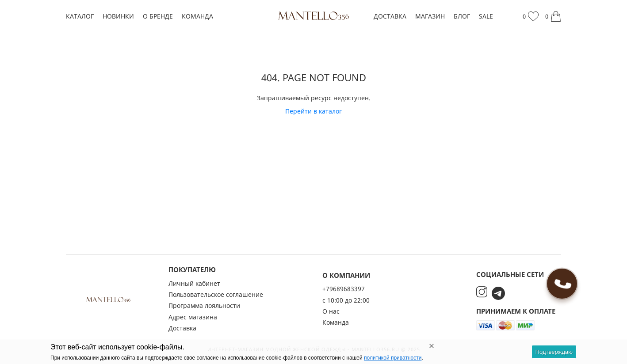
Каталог (80, 16)
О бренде (158, 16)
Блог (462, 16)
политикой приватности (393, 358)
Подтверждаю (554, 352)
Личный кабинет (194, 283)
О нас (331, 311)
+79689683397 (344, 289)
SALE (486, 16)
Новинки (118, 16)
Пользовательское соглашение (216, 294)
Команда (197, 16)
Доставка (390, 16)
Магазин (430, 16)
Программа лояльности (204, 305)
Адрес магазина (193, 317)
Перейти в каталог (313, 111)
